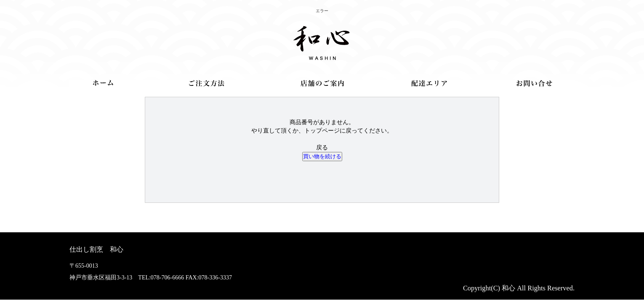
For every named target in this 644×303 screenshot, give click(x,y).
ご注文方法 (207, 83)
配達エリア (429, 83)
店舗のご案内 (322, 83)
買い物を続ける (322, 156)
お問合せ (534, 83)
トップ (103, 83)
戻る (322, 148)
